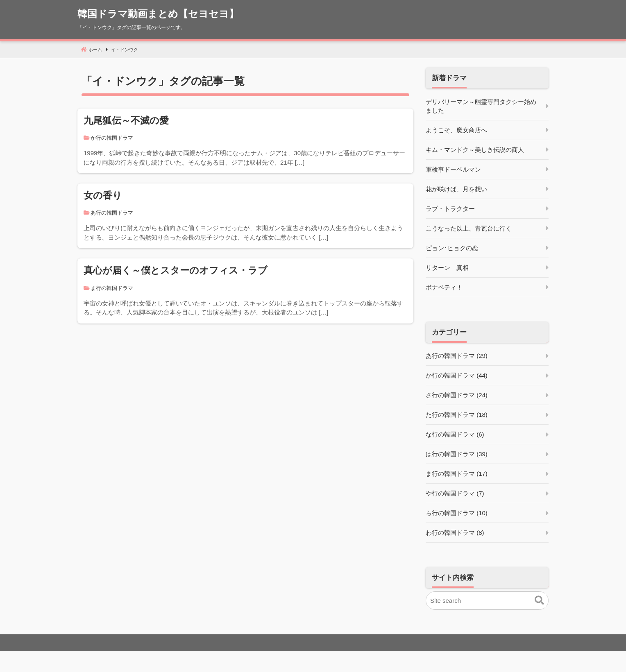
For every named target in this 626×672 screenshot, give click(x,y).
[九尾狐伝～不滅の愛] (245, 141)
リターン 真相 (447, 268)
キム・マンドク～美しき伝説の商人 (475, 150)
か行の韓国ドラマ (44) (457, 375)
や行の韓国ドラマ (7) (455, 493)
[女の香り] (245, 216)
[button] (539, 601)
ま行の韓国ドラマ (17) (457, 474)
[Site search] (487, 601)
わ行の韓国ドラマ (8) (455, 533)
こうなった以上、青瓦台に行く (469, 228)
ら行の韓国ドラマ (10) (457, 513)
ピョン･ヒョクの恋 (452, 248)
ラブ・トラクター (450, 209)
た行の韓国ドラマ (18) (457, 415)
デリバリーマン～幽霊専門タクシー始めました (481, 106)
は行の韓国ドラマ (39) (457, 454)
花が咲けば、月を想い (456, 189)
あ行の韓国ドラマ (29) (457, 356)
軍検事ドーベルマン (453, 169)
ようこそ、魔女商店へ (456, 130)
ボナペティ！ (444, 287)
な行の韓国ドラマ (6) (455, 434)
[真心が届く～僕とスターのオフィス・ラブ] (245, 291)
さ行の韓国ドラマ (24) (457, 395)
